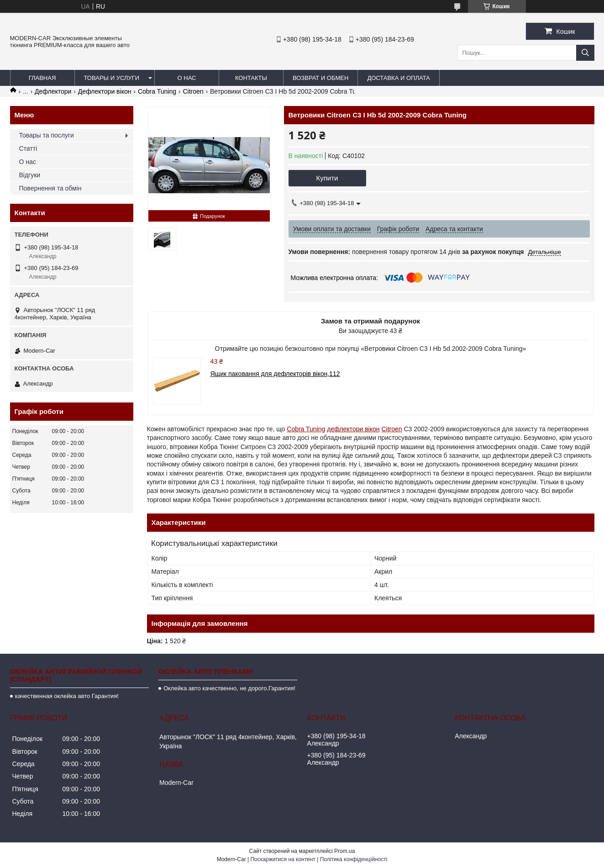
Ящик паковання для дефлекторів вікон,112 (275, 374)
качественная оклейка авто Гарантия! (67, 696)
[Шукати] (585, 53)
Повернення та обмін (50, 188)
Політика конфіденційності (354, 859)
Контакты (251, 78)
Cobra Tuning (157, 91)
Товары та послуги (47, 135)
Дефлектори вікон (105, 91)
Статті (28, 148)
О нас (187, 78)
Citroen (193, 91)
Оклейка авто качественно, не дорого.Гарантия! (229, 688)
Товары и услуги (112, 78)
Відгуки (30, 175)
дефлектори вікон (353, 429)
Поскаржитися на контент (283, 859)
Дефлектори (53, 91)
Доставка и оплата (398, 78)
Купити (327, 178)
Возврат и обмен (320, 78)
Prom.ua (344, 851)
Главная (42, 78)
